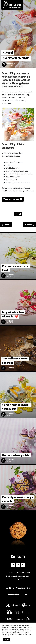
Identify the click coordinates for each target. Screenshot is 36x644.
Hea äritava (10, 588)
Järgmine (29, 225)
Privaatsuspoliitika (23, 588)
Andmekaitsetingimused (18, 594)
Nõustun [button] (6, 640)
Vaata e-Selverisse (11, 199)
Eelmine (6, 225)
